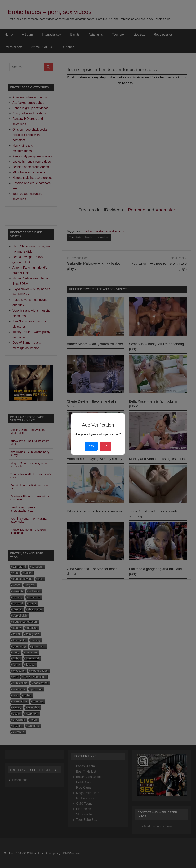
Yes (91, 446)
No (105, 446)
